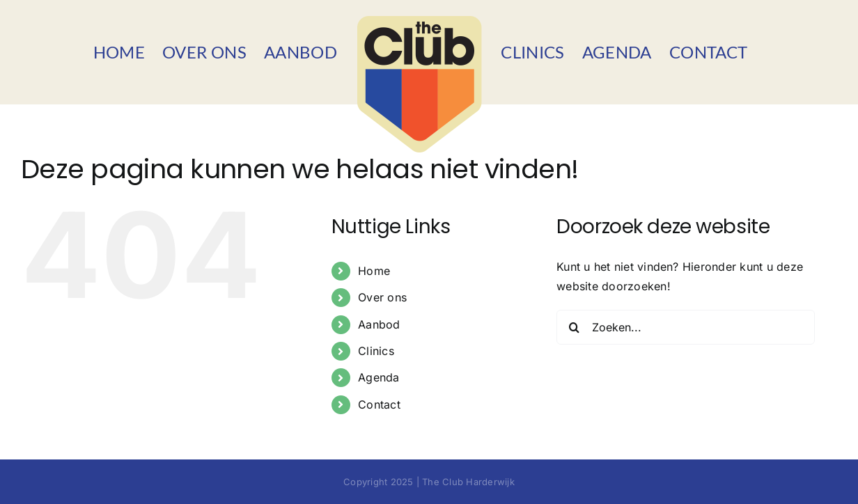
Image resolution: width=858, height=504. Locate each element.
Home (374, 271)
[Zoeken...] (686, 327)
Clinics (376, 351)
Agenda (379, 377)
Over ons (382, 297)
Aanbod (379, 324)
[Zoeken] (574, 327)
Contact (379, 404)
